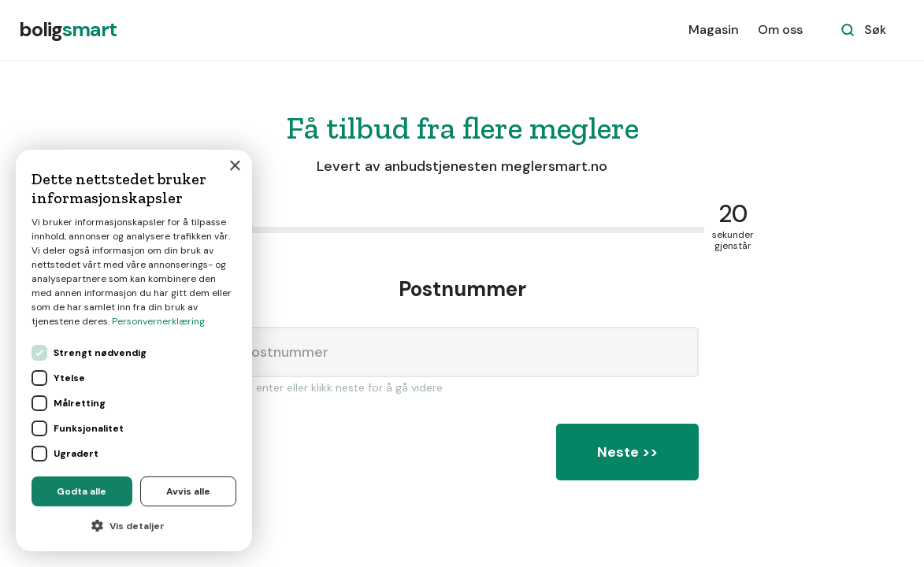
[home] (68, 30)
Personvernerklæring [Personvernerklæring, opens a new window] (158, 321)
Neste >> (627, 452)
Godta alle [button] (82, 491)
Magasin (714, 30)
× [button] (234, 167)
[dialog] (134, 350)
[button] (134, 526)
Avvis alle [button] (188, 491)
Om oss (780, 30)
